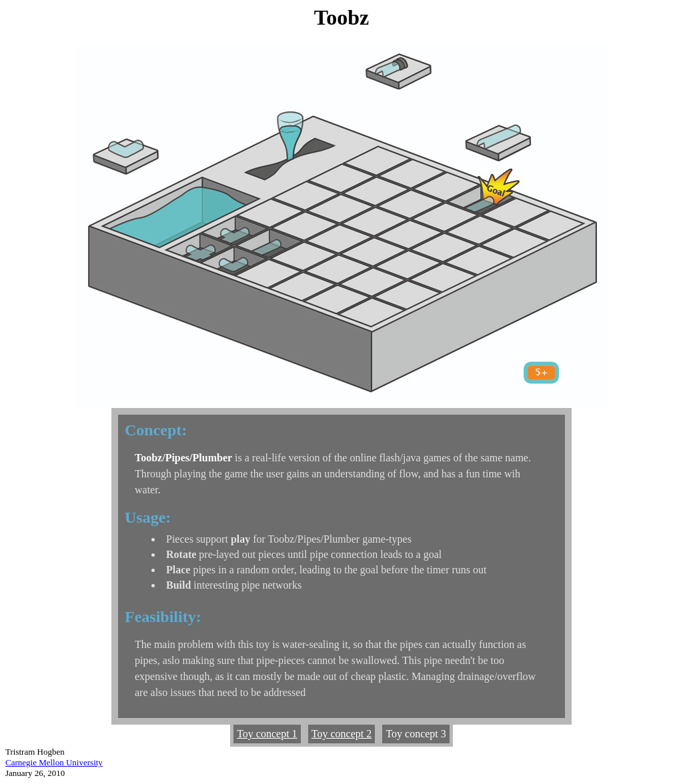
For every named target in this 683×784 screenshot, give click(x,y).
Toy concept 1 (267, 734)
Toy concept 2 (341, 734)
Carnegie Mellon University (54, 762)
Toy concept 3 (416, 734)
